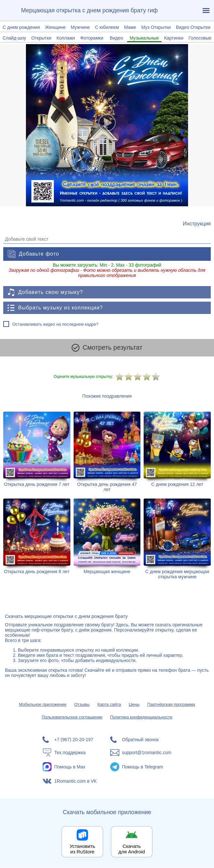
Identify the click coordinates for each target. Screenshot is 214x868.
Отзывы (82, 705)
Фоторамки (92, 38)
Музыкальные (144, 38)
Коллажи (66, 38)
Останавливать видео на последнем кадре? (55, 324)
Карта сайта (109, 705)
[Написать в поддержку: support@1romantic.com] (141, 753)
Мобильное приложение (42, 705)
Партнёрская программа (171, 705)
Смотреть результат (107, 348)
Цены (134, 705)
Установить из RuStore (83, 849)
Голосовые (200, 38)
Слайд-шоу (14, 38)
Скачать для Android (132, 849)
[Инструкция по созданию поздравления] (197, 224)
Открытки (42, 38)
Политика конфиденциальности (141, 717)
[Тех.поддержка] (73, 753)
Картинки (174, 38)
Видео (117, 38)
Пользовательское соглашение (72, 717)
